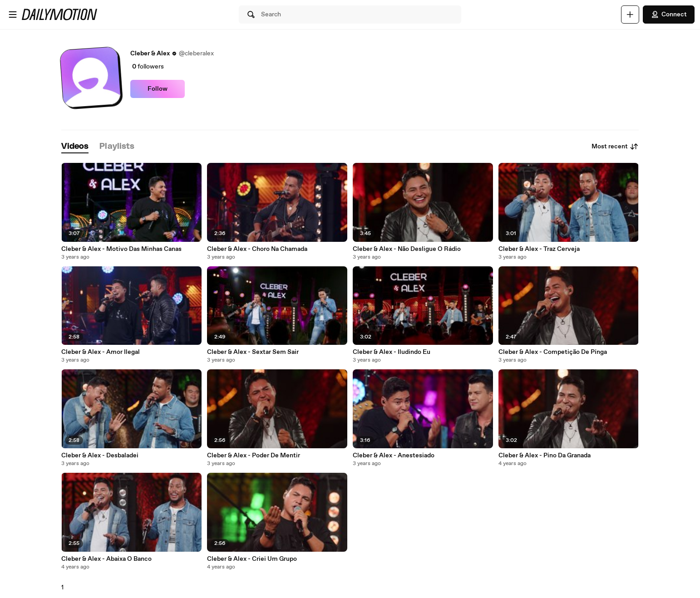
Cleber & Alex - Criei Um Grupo (252, 559)
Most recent (615, 147)
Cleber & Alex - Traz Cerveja (539, 249)
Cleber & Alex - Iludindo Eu (392, 352)
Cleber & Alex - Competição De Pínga (553, 352)
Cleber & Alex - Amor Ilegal (101, 352)
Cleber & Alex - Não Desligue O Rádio (407, 249)
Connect (669, 15)
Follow (158, 89)
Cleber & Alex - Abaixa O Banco (106, 559)
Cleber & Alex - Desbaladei (100, 456)
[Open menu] (13, 15)
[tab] (75, 147)
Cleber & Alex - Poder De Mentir (254, 456)
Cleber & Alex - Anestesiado (394, 456)
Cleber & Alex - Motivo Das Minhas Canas (121, 249)
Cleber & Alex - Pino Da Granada (545, 456)
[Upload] (630, 15)
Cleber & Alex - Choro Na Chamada (257, 249)
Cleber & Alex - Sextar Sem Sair (253, 352)
